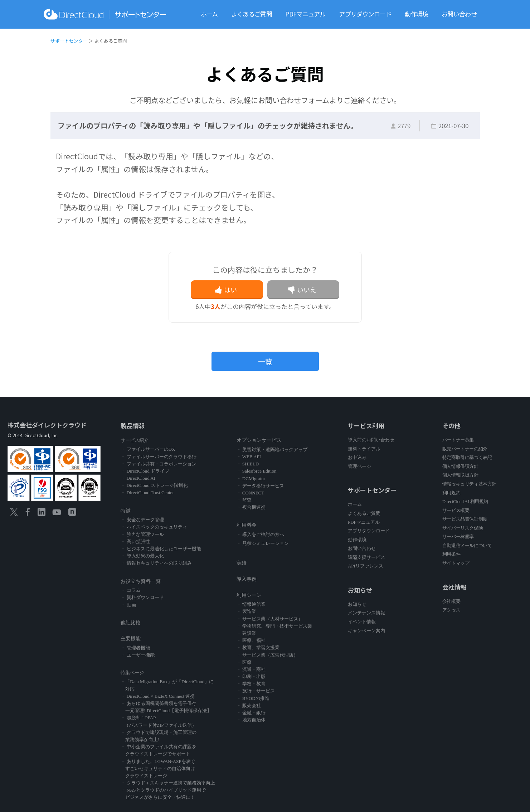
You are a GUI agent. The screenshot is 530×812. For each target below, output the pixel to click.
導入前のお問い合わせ (371, 440)
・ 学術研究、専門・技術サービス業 (274, 626)
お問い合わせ (459, 14)
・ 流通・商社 (251, 669)
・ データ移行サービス (260, 486)
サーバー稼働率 (458, 536)
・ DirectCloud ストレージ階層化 (154, 485)
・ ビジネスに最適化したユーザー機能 (161, 549)
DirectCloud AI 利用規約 (465, 501)
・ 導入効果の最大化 (142, 556)
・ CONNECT (251, 493)
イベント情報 (362, 622)
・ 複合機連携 (251, 507)
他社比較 (131, 623)
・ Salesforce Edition (257, 471)
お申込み (357, 457)
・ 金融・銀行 (251, 713)
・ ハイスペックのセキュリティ (154, 527)
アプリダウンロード (365, 14)
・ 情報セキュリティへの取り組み (156, 563)
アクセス (451, 610)
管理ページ (359, 466)
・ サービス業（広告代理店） (267, 655)
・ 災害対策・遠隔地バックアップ (272, 449)
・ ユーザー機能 (137, 655)
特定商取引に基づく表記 (467, 457)
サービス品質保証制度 (465, 519)
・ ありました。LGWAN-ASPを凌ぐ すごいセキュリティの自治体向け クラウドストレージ (158, 768)
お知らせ (357, 604)
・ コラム (130, 590)
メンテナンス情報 (366, 613)
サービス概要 (456, 510)
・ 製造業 (246, 611)
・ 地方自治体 (251, 720)
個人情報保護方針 (460, 466)
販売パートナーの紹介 (465, 449)
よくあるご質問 (252, 14)
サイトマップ (456, 563)
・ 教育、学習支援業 (258, 647)
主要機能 (131, 639)
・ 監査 (244, 500)
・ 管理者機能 (135, 648)
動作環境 (416, 14)
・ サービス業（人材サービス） (270, 619)
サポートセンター (69, 41)
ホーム (209, 14)
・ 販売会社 (249, 705)
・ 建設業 (246, 633)
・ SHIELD (248, 464)
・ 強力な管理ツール (142, 534)
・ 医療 (244, 662)
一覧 (265, 361)
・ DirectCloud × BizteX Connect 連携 (158, 696)
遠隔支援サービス (366, 557)
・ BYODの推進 (253, 698)
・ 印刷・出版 (251, 676)
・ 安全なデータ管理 (142, 520)
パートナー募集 (458, 440)
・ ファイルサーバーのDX (148, 449)
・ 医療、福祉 (251, 640)
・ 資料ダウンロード (142, 597)
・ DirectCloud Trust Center (147, 492)
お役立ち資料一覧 (141, 581)
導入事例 (247, 579)
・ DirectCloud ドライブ (145, 471)
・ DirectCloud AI (138, 478)
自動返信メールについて (467, 545)
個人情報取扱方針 (460, 475)
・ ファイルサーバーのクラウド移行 (158, 457)
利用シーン (249, 595)
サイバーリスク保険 (463, 528)
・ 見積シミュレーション (263, 543)
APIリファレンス (366, 566)
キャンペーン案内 (366, 631)
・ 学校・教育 (251, 684)
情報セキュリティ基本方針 (469, 484)
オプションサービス (259, 440)
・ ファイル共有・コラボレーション (158, 464)
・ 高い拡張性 (135, 542)
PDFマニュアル (305, 14)
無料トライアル (364, 449)
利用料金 (247, 525)
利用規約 (451, 493)
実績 (242, 563)
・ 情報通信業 (251, 604)
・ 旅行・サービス (256, 691)
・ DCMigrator (251, 478)
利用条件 (451, 554)
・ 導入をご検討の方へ (260, 534)
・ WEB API (249, 457)
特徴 (126, 511)
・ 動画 (128, 605)
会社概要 (451, 601)
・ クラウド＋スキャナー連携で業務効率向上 (168, 783)
